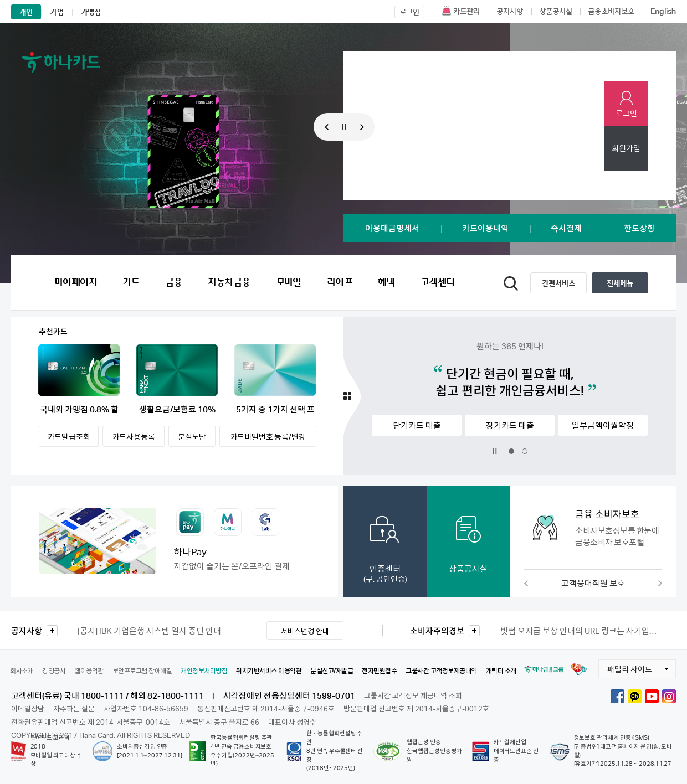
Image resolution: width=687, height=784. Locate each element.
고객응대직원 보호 (593, 583)
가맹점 (91, 12)
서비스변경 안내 (305, 631)
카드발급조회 (69, 437)
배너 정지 (495, 451)
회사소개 (22, 671)
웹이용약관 (89, 671)
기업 (57, 12)
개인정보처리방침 (204, 671)
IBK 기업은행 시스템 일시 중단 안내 (149, 631)
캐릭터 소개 (501, 671)
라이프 (340, 282)
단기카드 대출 (417, 425)
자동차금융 (229, 282)
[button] (593, 528)
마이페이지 (76, 282)
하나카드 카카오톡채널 (635, 696)
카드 (131, 282)
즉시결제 (566, 228)
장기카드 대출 (510, 425)
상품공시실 (468, 569)
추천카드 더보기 (352, 396)
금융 (174, 282)
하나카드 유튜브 (652, 696)
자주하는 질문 (74, 709)
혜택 (386, 282)
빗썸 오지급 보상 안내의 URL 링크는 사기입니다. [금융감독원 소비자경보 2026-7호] (581, 631)
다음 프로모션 (365, 127)
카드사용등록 (134, 437)
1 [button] (326, 104)
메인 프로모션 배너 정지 (344, 127)
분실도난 (192, 437)
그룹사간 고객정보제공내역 (441, 671)
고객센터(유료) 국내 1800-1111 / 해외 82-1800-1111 (107, 695)
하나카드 (61, 62)
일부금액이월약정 (603, 425)
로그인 (626, 113)
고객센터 (438, 282)
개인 (26, 12)
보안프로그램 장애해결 (142, 671)
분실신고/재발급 (332, 671)
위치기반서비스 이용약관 (269, 671)
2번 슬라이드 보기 (525, 451)
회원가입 (626, 148)
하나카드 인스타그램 (669, 696)
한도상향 (639, 228)
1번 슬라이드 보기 (511, 451)
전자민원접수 (379, 671)
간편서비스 (559, 283)
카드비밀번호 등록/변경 (268, 437)
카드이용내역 (485, 228)
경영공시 (54, 671)
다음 (660, 583)
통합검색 (511, 283)
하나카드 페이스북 (617, 696)
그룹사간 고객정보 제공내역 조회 (413, 695)
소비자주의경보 (437, 631)
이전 (526, 583)
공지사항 (27, 631)
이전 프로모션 (323, 127)
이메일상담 (28, 709)
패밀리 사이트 (625, 667)
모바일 (289, 282)
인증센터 (385, 573)
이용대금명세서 (392, 228)
